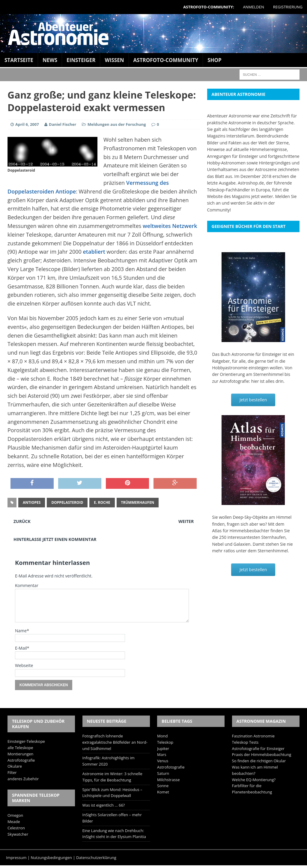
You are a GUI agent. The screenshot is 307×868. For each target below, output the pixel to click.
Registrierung (288, 7)
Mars (162, 754)
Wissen (114, 60)
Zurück (22, 521)
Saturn (163, 773)
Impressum (16, 858)
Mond (162, 736)
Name (21, 631)
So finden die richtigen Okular (259, 761)
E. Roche (102, 502)
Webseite (24, 665)
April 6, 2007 (27, 124)
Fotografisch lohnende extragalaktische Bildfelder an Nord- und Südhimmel (115, 742)
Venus (163, 761)
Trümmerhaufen (138, 502)
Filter (12, 772)
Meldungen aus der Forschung (117, 124)
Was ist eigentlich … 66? (104, 805)
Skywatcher (18, 834)
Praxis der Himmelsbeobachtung (262, 754)
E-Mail (21, 648)
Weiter (186, 521)
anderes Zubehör (23, 779)
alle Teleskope (20, 748)
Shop (215, 60)
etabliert (94, 252)
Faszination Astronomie (253, 736)
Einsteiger (81, 60)
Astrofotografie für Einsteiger (258, 748)
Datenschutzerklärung (96, 858)
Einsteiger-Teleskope (26, 741)
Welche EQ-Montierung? (254, 780)
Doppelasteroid (67, 502)
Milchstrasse (168, 780)
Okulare (15, 766)
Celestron (16, 828)
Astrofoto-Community (166, 60)
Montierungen (20, 754)
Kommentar (27, 585)
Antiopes (32, 502)
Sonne (163, 786)
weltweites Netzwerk (170, 226)
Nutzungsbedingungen (51, 858)
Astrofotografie (21, 760)
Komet (163, 792)
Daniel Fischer (63, 124)
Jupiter (163, 748)
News (50, 60)
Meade (14, 822)
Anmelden (254, 7)
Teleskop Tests (245, 742)
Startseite (19, 60)
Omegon (15, 815)
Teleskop (165, 742)
